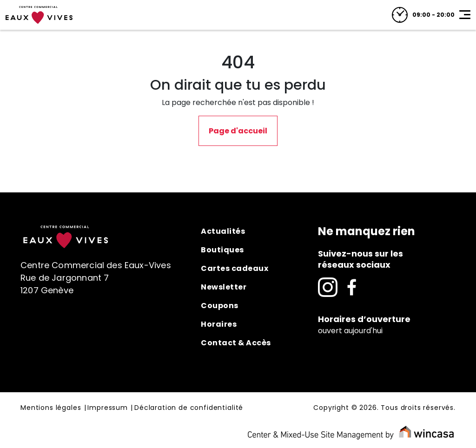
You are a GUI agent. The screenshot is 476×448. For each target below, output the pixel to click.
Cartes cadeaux (235, 268)
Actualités (223, 231)
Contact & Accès (236, 343)
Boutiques (222, 250)
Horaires (219, 324)
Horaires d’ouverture (364, 319)
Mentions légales (51, 408)
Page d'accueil (238, 131)
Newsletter (224, 287)
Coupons (220, 306)
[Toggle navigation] (465, 15)
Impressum (108, 408)
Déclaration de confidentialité (189, 408)
